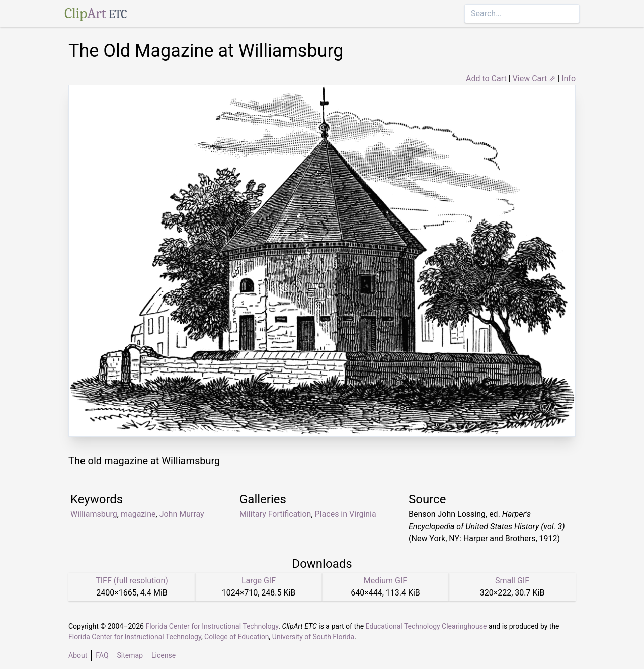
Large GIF (259, 581)
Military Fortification (275, 514)
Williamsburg (94, 514)
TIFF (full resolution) (132, 581)
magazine (138, 514)
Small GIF (512, 581)
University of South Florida (313, 637)
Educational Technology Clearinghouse (426, 626)
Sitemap (130, 655)
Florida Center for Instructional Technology (212, 626)
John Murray (182, 514)
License (164, 655)
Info (569, 78)
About (78, 655)
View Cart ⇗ (534, 78)
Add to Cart (486, 78)
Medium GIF (385, 581)
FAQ (102, 655)
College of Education (237, 637)
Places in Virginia (346, 514)
